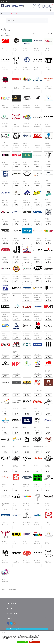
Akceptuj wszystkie (22, 642)
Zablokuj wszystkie (34, 642)
